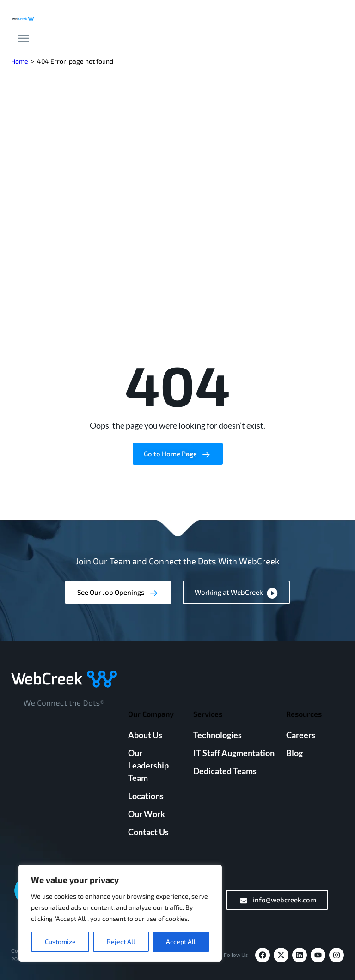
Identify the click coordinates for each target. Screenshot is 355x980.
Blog (294, 753)
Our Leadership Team (148, 765)
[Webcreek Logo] (23, 18)
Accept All (181, 941)
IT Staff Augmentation (234, 753)
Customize (60, 941)
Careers (301, 735)
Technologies (217, 735)
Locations (146, 796)
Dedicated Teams (225, 771)
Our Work (147, 814)
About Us (145, 735)
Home (20, 61)
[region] (120, 913)
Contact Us (148, 832)
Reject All (121, 941)
